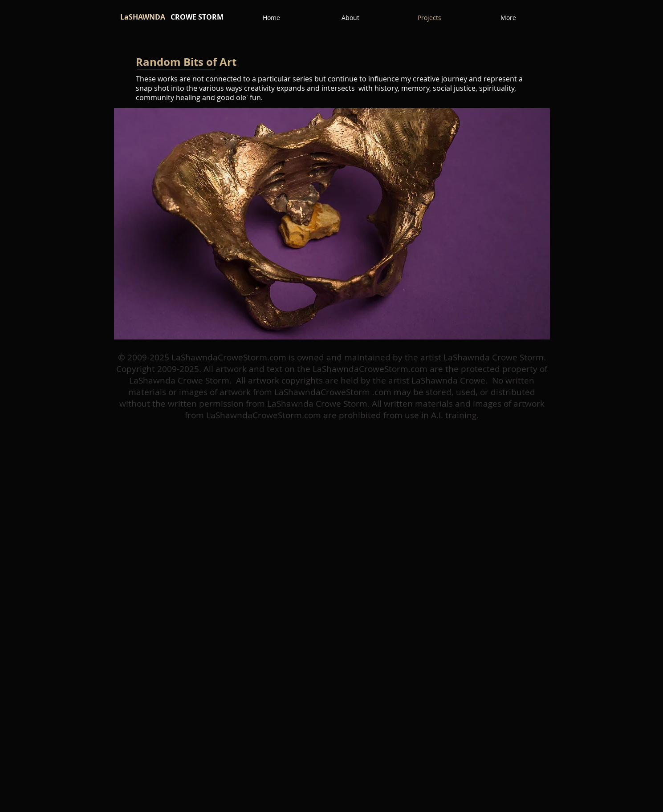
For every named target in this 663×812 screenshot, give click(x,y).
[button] (332, 224)
